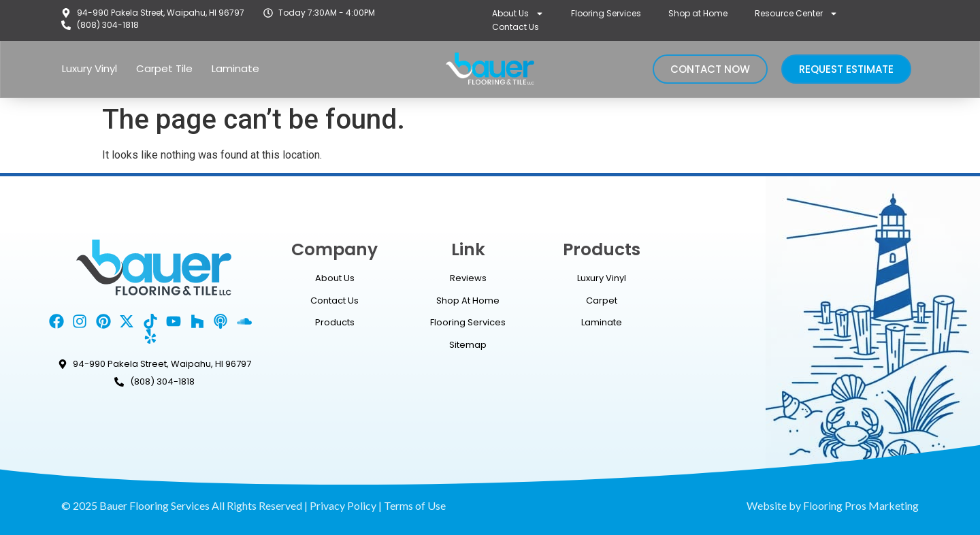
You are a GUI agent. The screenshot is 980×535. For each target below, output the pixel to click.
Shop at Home (698, 13)
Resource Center (796, 14)
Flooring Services (606, 13)
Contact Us (516, 27)
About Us (518, 14)
